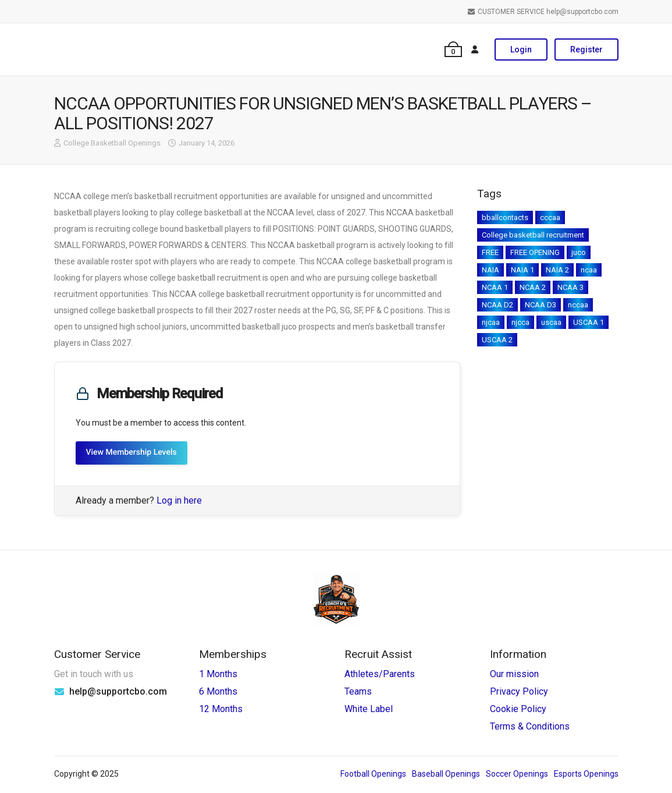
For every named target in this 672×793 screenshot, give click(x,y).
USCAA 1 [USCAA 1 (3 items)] (589, 322)
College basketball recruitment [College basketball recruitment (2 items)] (533, 235)
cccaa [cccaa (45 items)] (550, 217)
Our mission (514, 674)
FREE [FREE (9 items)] (490, 252)
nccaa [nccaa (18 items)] (578, 305)
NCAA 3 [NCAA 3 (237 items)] (570, 287)
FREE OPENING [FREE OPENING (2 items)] (535, 252)
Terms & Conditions (530, 726)
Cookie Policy (518, 709)
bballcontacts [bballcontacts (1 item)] (505, 217)
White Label (369, 709)
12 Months (221, 709)
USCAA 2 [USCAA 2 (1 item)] (497, 340)
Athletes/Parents (380, 674)
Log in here (179, 500)
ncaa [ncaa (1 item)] (589, 270)
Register (586, 49)
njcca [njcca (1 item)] (520, 322)
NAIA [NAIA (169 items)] (490, 270)
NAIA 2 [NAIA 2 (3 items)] (557, 270)
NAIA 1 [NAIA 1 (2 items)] (522, 270)
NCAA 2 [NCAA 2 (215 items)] (533, 287)
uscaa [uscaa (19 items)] (551, 322)
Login (521, 49)
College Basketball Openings (112, 143)
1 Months (218, 674)
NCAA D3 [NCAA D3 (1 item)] (541, 305)
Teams (358, 691)
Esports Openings (586, 774)
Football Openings (373, 774)
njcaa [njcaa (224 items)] (491, 322)
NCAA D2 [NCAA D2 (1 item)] (497, 305)
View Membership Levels (131, 452)
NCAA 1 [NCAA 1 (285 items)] (495, 287)
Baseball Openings (446, 774)
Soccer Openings (517, 774)
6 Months (218, 691)
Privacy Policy (519, 691)
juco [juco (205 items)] (579, 252)
